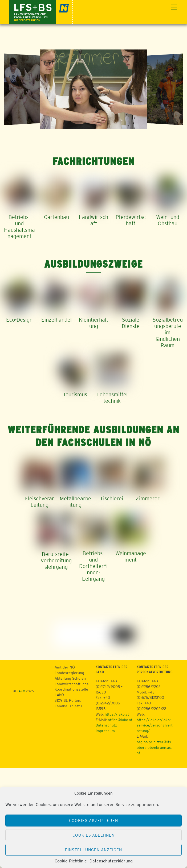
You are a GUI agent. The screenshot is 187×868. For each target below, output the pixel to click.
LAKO (21, 691)
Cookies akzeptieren (93, 821)
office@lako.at (120, 720)
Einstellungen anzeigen (93, 850)
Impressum (105, 731)
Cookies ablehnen (94, 835)
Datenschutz (106, 725)
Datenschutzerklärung (111, 861)
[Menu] (174, 7)
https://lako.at (117, 714)
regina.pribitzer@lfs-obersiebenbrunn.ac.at (155, 747)
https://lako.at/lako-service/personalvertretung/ (155, 725)
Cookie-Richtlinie (71, 861)
